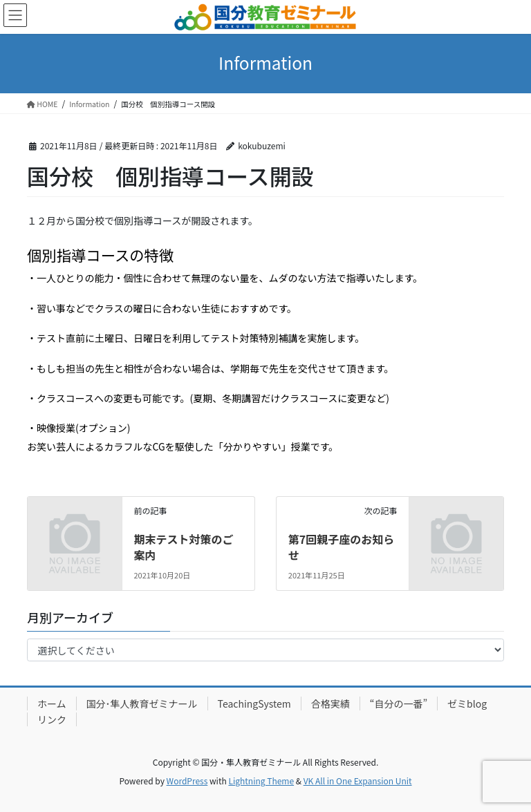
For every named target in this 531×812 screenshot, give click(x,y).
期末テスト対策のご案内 (183, 547)
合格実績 (330, 704)
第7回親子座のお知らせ (341, 547)
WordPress (187, 781)
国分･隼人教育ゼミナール (142, 704)
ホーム (52, 704)
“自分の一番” (399, 704)
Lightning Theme (261, 781)
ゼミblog (467, 704)
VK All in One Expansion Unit (358, 781)
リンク (52, 719)
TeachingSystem (254, 704)
